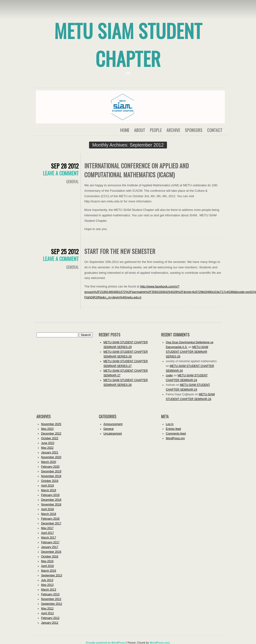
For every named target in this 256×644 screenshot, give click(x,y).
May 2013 (47, 585)
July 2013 (47, 580)
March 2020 (49, 462)
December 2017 (51, 523)
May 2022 (47, 448)
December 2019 (51, 471)
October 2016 (50, 557)
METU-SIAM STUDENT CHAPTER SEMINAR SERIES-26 (187, 352)
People (156, 130)
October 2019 (50, 481)
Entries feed (173, 429)
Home (125, 130)
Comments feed (176, 434)
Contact (215, 130)
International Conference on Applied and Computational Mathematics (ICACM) (137, 170)
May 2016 (47, 561)
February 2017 (50, 542)
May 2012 (47, 609)
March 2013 (49, 590)
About (140, 130)
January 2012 (50, 623)
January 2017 (50, 547)
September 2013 (52, 575)
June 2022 (48, 443)
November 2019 (51, 476)
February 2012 (50, 618)
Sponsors (194, 130)
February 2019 (50, 495)
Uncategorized (113, 434)
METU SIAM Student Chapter (128, 44)
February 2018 (50, 519)
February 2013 (50, 594)
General (72, 182)
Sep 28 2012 (65, 166)
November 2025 (51, 424)
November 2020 (51, 457)
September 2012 (52, 604)
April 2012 (47, 613)
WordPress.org (175, 438)
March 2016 (49, 571)
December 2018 (51, 500)
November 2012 (51, 599)
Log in (170, 424)
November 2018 (51, 505)
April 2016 (47, 566)
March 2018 (49, 514)
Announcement (113, 424)
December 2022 (51, 434)
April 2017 (47, 533)
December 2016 (51, 552)
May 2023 (47, 429)
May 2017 (47, 528)
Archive (173, 130)
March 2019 (49, 490)
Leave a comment (61, 173)
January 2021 (50, 453)
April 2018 (47, 509)
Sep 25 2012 (65, 251)
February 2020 (50, 467)
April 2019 (47, 486)
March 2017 (49, 538)
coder (169, 375)
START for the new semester (120, 251)
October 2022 (50, 438)
